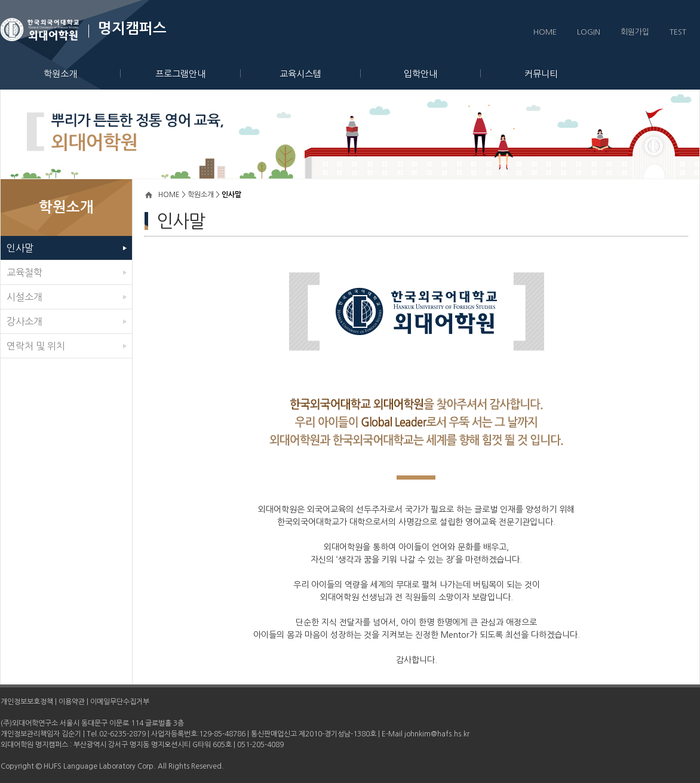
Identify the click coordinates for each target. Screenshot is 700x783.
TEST (678, 32)
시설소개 (24, 297)
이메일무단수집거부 (120, 702)
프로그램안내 (198, 74)
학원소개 (82, 74)
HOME (545, 32)
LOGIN (589, 32)
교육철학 (24, 272)
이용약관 (72, 702)
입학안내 (442, 74)
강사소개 (24, 321)
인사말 (20, 248)
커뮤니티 (541, 74)
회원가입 (635, 32)
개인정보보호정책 (27, 702)
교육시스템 (320, 74)
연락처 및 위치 (36, 346)
